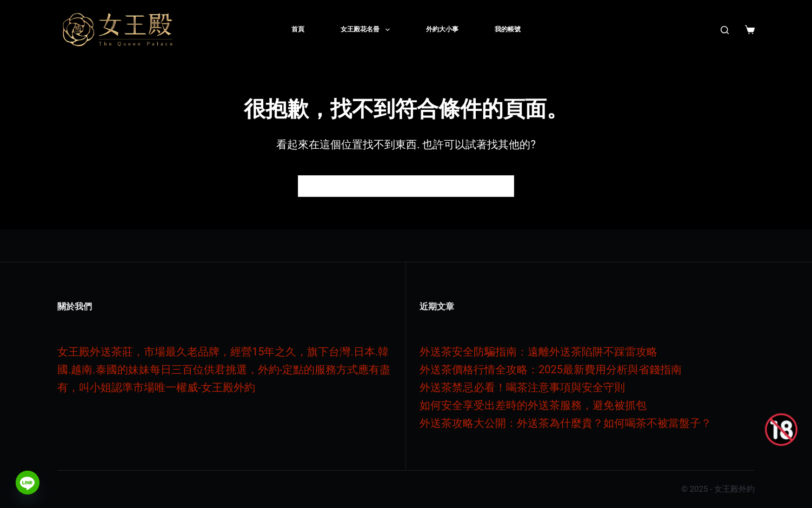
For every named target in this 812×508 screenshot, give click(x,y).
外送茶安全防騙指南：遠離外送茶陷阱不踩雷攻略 (538, 352)
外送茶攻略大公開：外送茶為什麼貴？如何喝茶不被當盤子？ (565, 423)
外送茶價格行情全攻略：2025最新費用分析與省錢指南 (551, 370)
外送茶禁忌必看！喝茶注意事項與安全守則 (522, 387)
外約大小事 (442, 29)
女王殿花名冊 (367, 30)
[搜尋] (725, 30)
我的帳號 (508, 29)
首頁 (298, 29)
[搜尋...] (395, 186)
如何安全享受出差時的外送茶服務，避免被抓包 (533, 405)
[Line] (28, 483)
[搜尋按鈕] (503, 186)
